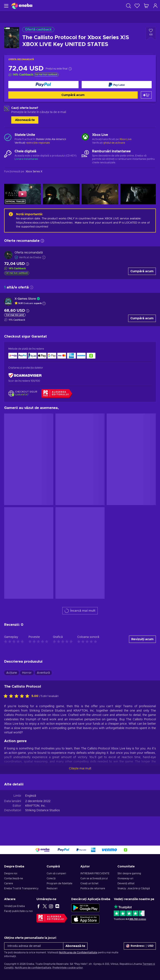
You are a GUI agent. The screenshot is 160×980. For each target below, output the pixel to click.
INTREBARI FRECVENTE (95, 873)
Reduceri (52, 888)
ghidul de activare (114, 143)
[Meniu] (6, 6)
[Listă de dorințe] (137, 6)
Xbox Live (125, 139)
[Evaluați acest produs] (17, 696)
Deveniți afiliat (126, 883)
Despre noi (11, 873)
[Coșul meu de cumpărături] (146, 6)
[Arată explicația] (44, 303)
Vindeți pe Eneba (14, 906)
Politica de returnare (93, 888)
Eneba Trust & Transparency (21, 888)
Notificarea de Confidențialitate (78, 953)
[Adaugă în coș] (146, 95)
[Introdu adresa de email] (34, 946)
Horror (27, 673)
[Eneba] (22, 6)
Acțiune (12, 673)
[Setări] (140, 946)
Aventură (43, 673)
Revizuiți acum (142, 639)
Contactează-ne (14, 878)
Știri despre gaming (129, 873)
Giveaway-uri (125, 878)
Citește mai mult (80, 769)
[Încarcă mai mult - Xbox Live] (85, 137)
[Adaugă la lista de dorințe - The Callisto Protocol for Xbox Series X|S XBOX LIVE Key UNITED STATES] (151, 34)
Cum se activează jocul (94, 878)
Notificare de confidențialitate (33, 968)
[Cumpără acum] (43, 85)
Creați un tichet (89, 883)
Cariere (9, 883)
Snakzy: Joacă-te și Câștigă (134, 888)
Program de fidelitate (59, 883)
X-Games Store (25, 299)
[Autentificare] (155, 6)
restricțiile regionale (38, 143)
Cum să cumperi (56, 873)
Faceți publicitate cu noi (18, 911)
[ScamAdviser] (25, 375)
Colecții (51, 878)
